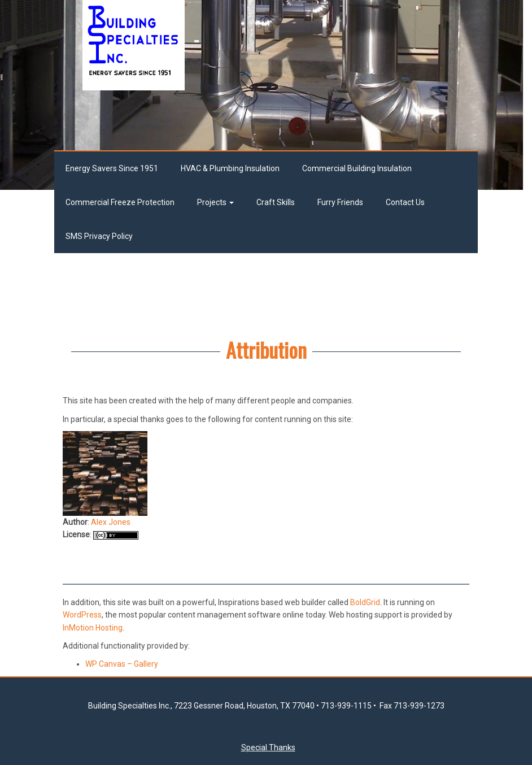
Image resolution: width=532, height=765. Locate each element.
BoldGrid (365, 602)
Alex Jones (111, 526)
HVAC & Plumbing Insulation (230, 168)
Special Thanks (268, 747)
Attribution (266, 349)
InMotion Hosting (93, 628)
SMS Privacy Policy (99, 236)
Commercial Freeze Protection (120, 202)
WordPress (82, 615)
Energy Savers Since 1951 (112, 168)
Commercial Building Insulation (357, 168)
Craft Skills (276, 202)
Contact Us (405, 202)
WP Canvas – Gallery (122, 664)
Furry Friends (340, 202)
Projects (215, 202)
